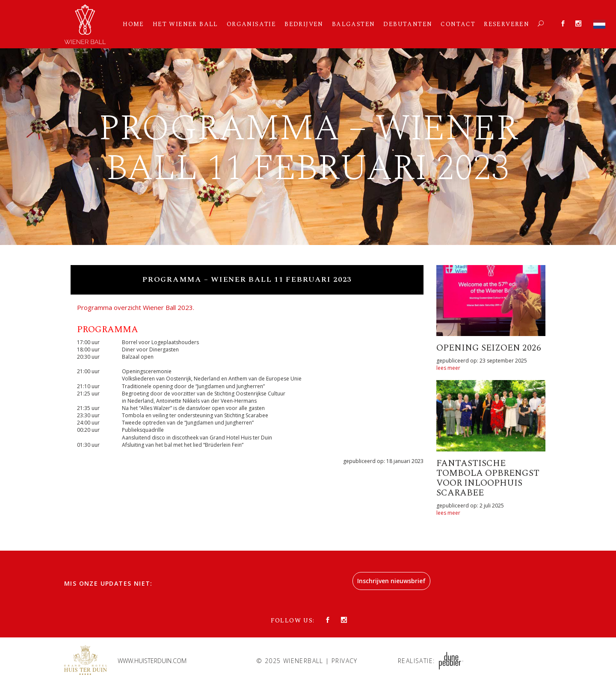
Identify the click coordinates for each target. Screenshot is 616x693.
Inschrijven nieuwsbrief (391, 581)
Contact (458, 24)
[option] (308, 147)
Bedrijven (304, 24)
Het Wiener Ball (185, 24)
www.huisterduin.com (152, 661)
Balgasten (354, 24)
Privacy (345, 661)
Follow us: (293, 621)
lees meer (448, 368)
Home (133, 24)
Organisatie (251, 24)
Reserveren (506, 24)
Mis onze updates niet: (108, 583)
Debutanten (408, 24)
